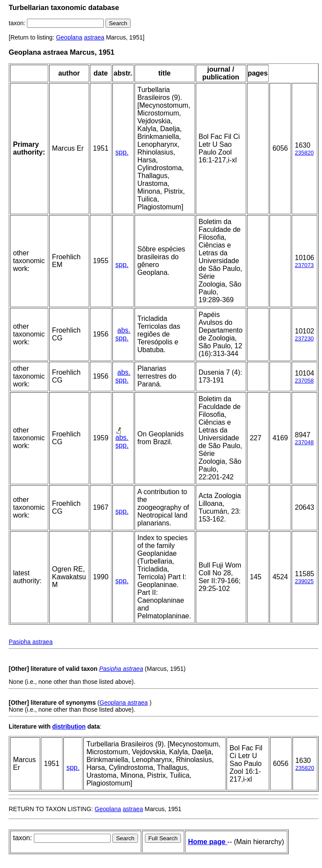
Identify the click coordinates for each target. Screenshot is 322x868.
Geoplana (69, 37)
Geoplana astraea (123, 703)
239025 (304, 581)
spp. (122, 152)
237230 (304, 338)
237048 (304, 442)
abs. (124, 330)
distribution (69, 726)
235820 (304, 153)
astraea (94, 37)
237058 (304, 381)
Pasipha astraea (31, 642)
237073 (304, 265)
